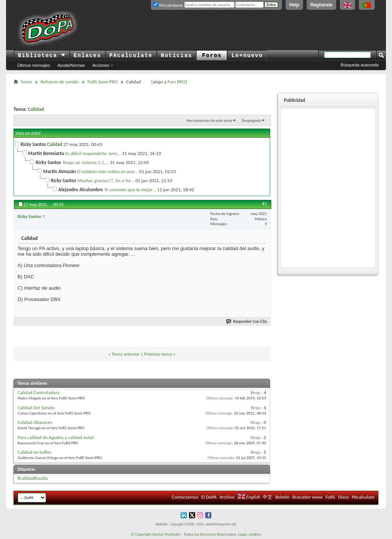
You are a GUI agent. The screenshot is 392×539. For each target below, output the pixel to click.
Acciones (101, 65)
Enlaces (87, 55)
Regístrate (322, 5)
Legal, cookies (250, 534)
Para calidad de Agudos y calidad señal (56, 437)
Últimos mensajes (34, 65)
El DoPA (209, 497)
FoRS (331, 497)
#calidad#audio (33, 478)
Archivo (227, 497)
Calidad (36, 109)
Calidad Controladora (39, 392)
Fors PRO (176, 82)
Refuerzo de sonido (60, 82)
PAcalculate (131, 55)
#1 (264, 204)
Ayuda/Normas (71, 65)
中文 (267, 497)
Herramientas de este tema (210, 121)
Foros (212, 55)
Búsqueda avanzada (360, 65)
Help (294, 5)
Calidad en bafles (35, 452)
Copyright (143, 534)
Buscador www (307, 497)
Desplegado (251, 121)
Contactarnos (185, 497)
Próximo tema (158, 354)
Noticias (176, 55)
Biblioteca (42, 55)
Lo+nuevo (247, 55)
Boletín (282, 497)
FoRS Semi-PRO (103, 82)
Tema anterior (126, 354)
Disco (343, 497)
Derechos (208, 534)
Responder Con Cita (247, 322)
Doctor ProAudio (166, 534)
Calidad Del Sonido (36, 408)
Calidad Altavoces (35, 422)
